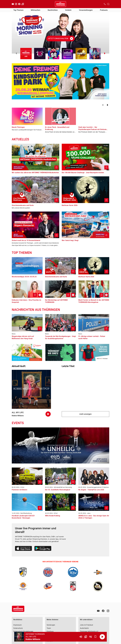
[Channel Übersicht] (86, 637)
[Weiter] (108, 105)
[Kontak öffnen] (105, 4)
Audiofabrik (84, 628)
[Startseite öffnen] (61, 4)
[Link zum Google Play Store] (43, 549)
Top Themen (18, 10)
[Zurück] (103, 105)
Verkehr (68, 10)
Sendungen (51, 625)
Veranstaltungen (86, 10)
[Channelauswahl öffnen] (108, 4)
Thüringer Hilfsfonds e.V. (89, 631)
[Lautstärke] (81, 637)
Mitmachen (36, 10)
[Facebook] (19, 4)
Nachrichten (53, 10)
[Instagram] (16, 4)
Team (49, 628)
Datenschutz (18, 628)
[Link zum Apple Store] (23, 549)
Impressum (18, 625)
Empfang (50, 631)
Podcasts (104, 10)
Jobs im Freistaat (86, 625)
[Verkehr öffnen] (23, 4)
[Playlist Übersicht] (91, 637)
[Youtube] (13, 4)
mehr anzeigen (85, 414)
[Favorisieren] (95, 637)
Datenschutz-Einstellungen (23, 631)
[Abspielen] (102, 637)
